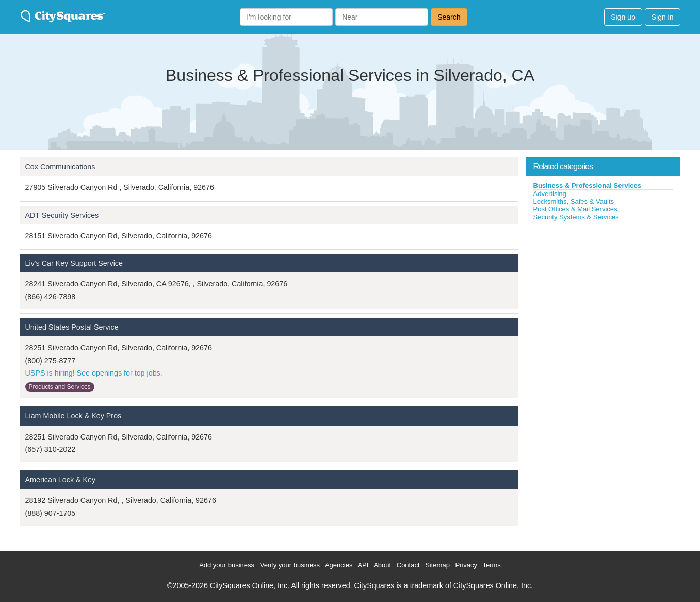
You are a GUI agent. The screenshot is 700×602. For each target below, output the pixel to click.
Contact (408, 565)
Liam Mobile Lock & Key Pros (74, 416)
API (363, 565)
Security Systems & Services (576, 217)
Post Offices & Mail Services (575, 209)
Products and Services (60, 387)
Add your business (227, 565)
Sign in (663, 17)
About (382, 565)
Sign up (623, 17)
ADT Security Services (62, 215)
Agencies (339, 565)
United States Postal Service (72, 327)
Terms (491, 565)
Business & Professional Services (588, 185)
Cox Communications (60, 167)
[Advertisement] (603, 299)
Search (449, 17)
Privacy (466, 565)
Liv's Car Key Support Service (74, 263)
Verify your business (290, 565)
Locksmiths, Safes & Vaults (574, 201)
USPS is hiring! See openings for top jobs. (94, 373)
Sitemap (437, 565)
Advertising (550, 194)
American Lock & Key (61, 480)
